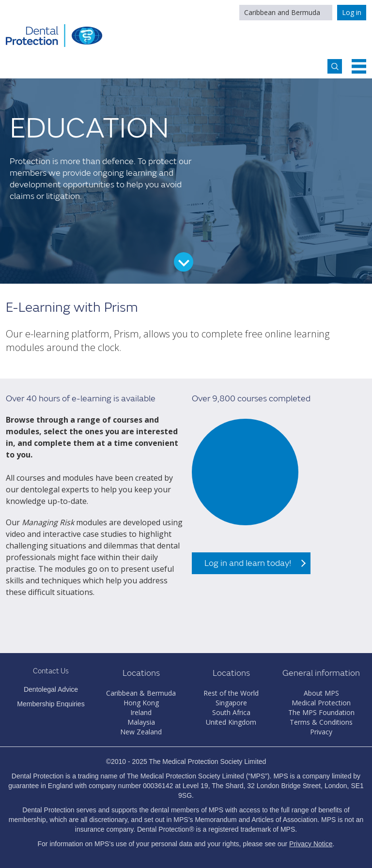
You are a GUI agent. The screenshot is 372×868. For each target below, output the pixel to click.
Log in (352, 12)
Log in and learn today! (248, 563)
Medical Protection (321, 703)
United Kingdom (231, 722)
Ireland (141, 712)
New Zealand (141, 732)
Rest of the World (231, 693)
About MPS (321, 693)
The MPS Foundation (321, 712)
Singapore (231, 703)
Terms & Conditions (321, 722)
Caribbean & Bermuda (141, 693)
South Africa (231, 712)
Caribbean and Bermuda (282, 12)
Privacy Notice (311, 844)
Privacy (321, 732)
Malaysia (141, 722)
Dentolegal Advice (51, 689)
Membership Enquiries (51, 704)
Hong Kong (141, 703)
